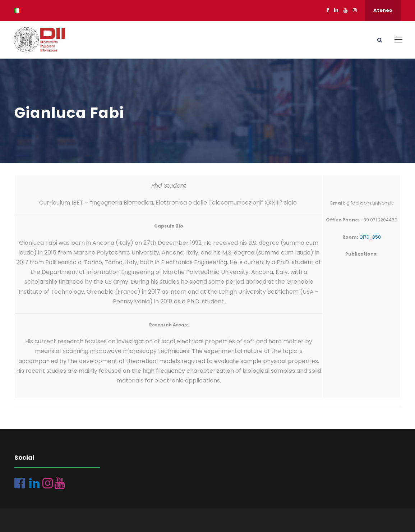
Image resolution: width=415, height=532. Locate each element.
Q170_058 (370, 237)
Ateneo (383, 10)
